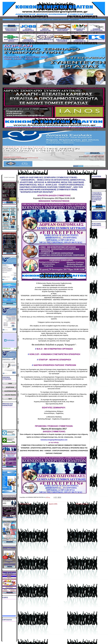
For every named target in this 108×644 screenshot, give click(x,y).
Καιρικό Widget (10, 340)
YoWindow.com (6, 348)
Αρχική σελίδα (53, 504)
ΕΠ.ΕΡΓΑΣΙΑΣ (10, 387)
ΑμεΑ (10, 399)
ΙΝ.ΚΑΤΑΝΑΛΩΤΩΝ (10, 391)
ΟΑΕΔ (10, 384)
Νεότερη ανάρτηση (25, 504)
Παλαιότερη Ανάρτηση (82, 504)
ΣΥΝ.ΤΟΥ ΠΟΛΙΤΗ (10, 395)
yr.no (15, 348)
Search (97, 186)
